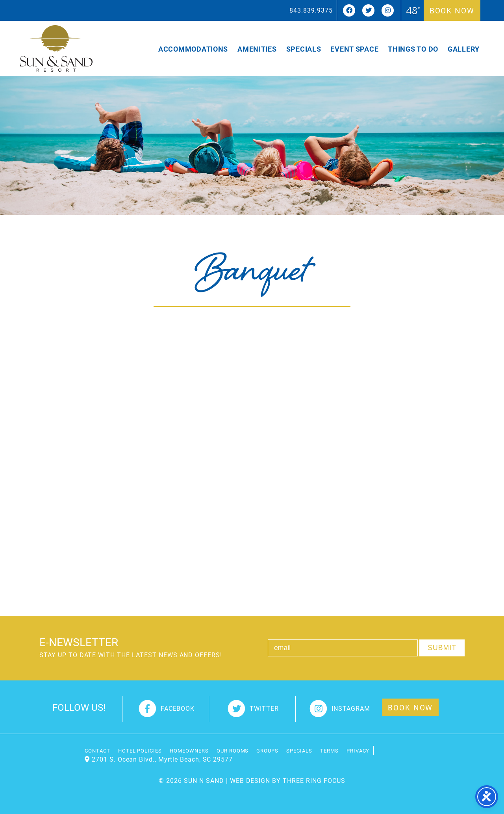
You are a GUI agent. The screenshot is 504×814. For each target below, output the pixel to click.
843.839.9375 (311, 10)
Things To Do (413, 49)
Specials (304, 49)
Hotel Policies (140, 750)
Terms (329, 750)
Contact (97, 750)
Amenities (257, 49)
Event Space (354, 49)
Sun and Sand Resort (56, 48)
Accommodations (193, 49)
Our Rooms (233, 750)
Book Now (452, 10)
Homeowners (189, 750)
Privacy (358, 750)
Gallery (464, 49)
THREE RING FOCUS (314, 780)
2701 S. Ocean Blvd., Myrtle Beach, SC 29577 (162, 759)
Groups (267, 750)
